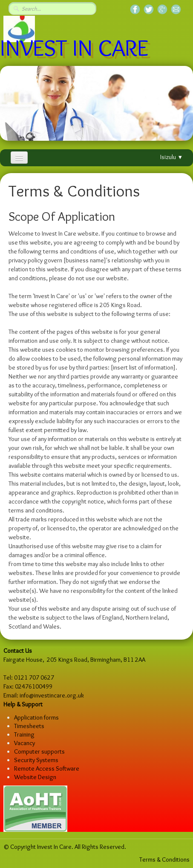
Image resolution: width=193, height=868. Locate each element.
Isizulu (171, 157)
